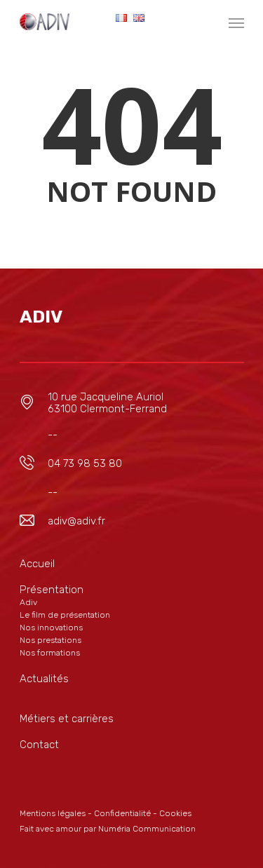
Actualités (44, 679)
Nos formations (50, 653)
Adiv (28, 602)
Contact (39, 745)
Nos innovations (51, 628)
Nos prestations (50, 640)
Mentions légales (53, 813)
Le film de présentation (65, 615)
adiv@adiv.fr (76, 521)
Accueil (37, 564)
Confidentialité (122, 813)
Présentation (52, 590)
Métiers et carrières (67, 719)
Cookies (175, 813)
